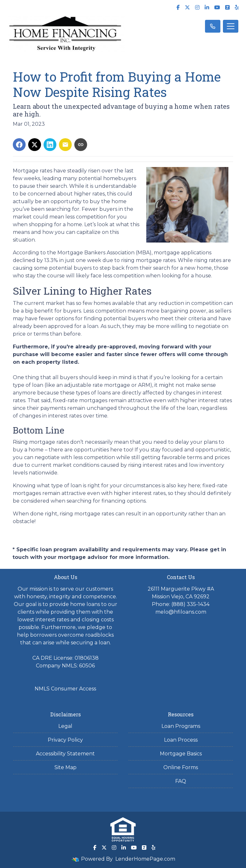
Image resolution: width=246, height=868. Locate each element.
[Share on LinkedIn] (50, 145)
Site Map (66, 767)
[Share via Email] (65, 145)
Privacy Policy (65, 740)
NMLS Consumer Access (65, 689)
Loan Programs (181, 726)
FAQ (181, 781)
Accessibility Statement (65, 754)
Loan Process (181, 740)
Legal (65, 726)
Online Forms (181, 767)
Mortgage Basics (181, 754)
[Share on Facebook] (19, 145)
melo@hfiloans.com (181, 612)
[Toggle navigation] (231, 26)
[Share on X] (35, 145)
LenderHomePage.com (145, 859)
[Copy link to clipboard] (81, 145)
